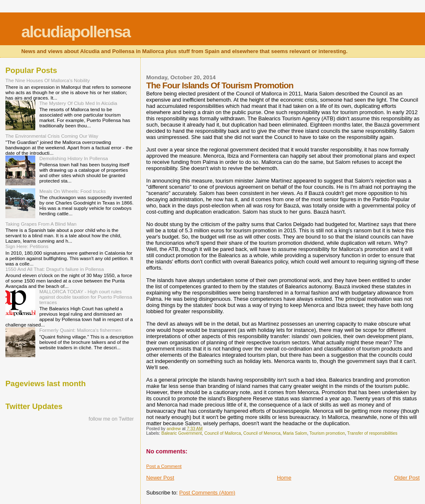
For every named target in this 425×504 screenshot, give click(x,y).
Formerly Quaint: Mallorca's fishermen (81, 330)
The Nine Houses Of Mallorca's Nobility (48, 80)
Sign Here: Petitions (27, 246)
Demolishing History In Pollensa (74, 158)
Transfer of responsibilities (372, 433)
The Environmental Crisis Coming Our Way (52, 136)
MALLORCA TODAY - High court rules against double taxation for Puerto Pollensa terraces (86, 297)
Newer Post (160, 478)
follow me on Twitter (111, 419)
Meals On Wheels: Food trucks (73, 191)
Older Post (407, 478)
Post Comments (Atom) (207, 493)
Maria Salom (295, 433)
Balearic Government (182, 433)
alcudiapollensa (76, 32)
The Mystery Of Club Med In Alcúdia (78, 103)
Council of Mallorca (222, 433)
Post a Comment (164, 466)
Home (284, 478)
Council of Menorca (262, 433)
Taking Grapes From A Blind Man (41, 224)
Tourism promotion (327, 433)
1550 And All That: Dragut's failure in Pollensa (55, 269)
